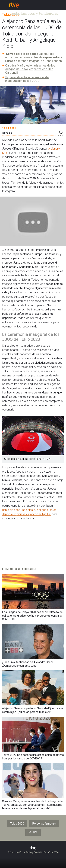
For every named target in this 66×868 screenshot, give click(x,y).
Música (33, 832)
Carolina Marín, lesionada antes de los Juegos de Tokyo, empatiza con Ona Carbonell (30, 69)
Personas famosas (44, 824)
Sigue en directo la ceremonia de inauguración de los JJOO (27, 79)
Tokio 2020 (17, 824)
